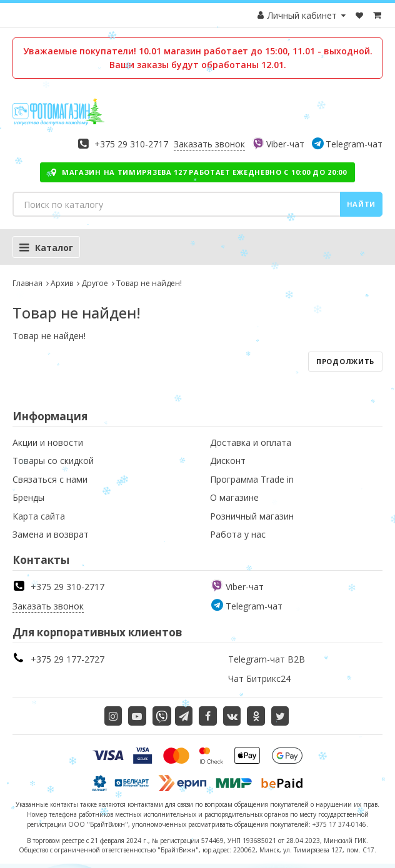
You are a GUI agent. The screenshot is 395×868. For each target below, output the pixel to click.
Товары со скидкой (53, 461)
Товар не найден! (149, 283)
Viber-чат (285, 144)
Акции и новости (48, 442)
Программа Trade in (252, 479)
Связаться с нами (50, 479)
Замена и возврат (51, 534)
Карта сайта (39, 516)
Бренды (28, 497)
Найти (362, 204)
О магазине (234, 497)
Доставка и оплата (251, 442)
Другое (95, 283)
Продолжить (345, 361)
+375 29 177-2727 (67, 659)
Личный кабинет (302, 15)
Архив (62, 283)
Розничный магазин (252, 516)
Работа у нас (238, 534)
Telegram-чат (354, 144)
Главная (27, 283)
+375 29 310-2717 (131, 144)
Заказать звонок (209, 144)
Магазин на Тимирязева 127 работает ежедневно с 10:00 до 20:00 (197, 172)
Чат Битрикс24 (259, 678)
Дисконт (228, 461)
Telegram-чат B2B (267, 659)
